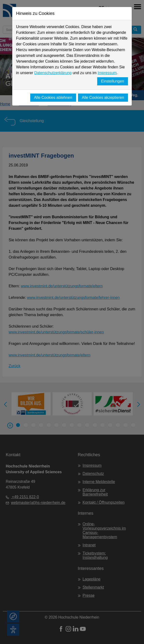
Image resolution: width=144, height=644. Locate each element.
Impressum (107, 73)
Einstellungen (113, 81)
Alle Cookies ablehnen (53, 97)
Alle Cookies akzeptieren (103, 97)
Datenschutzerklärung (53, 73)
